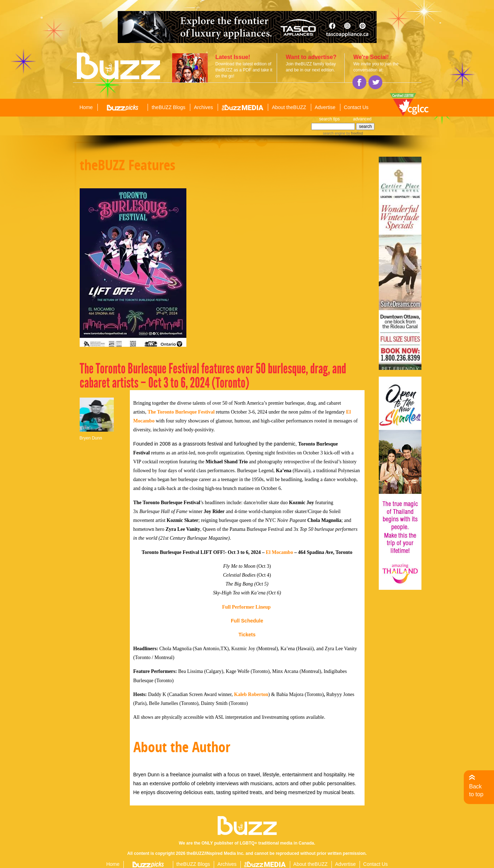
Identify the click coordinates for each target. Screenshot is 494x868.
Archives (203, 107)
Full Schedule (247, 621)
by (354, 133)
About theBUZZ (289, 107)
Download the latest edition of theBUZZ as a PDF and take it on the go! (244, 70)
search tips (329, 119)
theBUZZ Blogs (168, 107)
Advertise (325, 107)
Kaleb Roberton (251, 694)
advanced (362, 119)
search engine (334, 133)
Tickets (247, 635)
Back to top (476, 790)
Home (86, 107)
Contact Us (356, 107)
